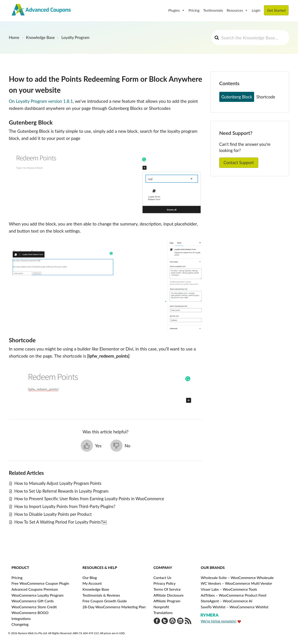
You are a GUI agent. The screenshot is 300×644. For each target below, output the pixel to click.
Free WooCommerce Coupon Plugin (40, 583)
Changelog (20, 624)
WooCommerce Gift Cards (33, 601)
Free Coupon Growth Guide (105, 601)
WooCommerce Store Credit (34, 607)
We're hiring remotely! (218, 621)
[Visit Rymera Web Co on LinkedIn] (180, 621)
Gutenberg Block (237, 97)
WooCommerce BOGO (30, 613)
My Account (92, 583)
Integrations (21, 618)
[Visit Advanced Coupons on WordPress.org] (172, 621)
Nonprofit (161, 607)
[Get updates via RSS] (188, 621)
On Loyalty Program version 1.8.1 (41, 101)
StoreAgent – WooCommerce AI (226, 601)
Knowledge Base (96, 589)
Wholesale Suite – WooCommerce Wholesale (237, 577)
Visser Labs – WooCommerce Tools (229, 589)
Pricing (194, 10)
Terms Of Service (167, 589)
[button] (91, 446)
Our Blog (90, 577)
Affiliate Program (167, 601)
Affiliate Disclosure (168, 595)
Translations (163, 613)
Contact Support (239, 163)
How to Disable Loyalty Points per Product (53, 514)
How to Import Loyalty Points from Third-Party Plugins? (65, 506)
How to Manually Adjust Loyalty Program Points (58, 483)
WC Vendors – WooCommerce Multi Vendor (236, 583)
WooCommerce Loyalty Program (37, 595)
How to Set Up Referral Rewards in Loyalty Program (61, 491)
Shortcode (266, 97)
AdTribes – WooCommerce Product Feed (233, 595)
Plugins (177, 10)
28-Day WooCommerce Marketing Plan (114, 607)
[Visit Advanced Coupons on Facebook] (157, 621)
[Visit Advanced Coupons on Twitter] (165, 621)
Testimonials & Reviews (101, 595)
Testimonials (213, 10)
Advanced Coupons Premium (35, 589)
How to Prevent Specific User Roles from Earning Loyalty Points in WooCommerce (89, 499)
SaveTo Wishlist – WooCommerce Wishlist (235, 607)
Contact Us (162, 577)
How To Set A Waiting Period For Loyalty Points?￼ (60, 522)
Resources (237, 10)
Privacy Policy (165, 583)
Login (256, 10)
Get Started (276, 10)
